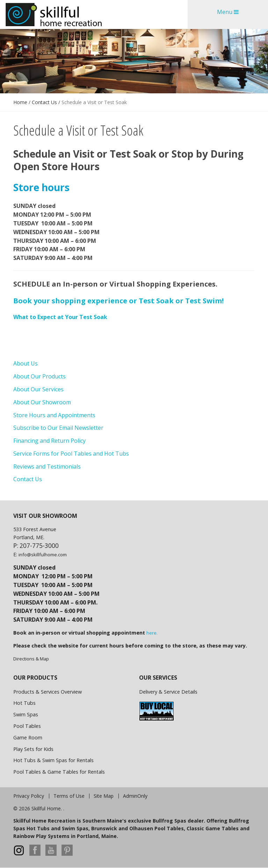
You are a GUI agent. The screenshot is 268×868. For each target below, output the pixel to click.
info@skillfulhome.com (43, 555)
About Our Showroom (42, 402)
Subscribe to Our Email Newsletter (58, 428)
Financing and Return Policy (49, 441)
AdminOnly (135, 796)
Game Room (28, 737)
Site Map (104, 796)
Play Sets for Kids (33, 749)
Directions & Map (31, 659)
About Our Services (38, 389)
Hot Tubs (24, 703)
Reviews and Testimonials (47, 466)
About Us (26, 363)
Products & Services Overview (48, 692)
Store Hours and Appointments (54, 415)
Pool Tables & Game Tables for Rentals (59, 772)
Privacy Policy (29, 796)
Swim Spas (26, 714)
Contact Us (44, 102)
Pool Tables (27, 726)
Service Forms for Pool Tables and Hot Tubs (71, 454)
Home (20, 102)
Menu (228, 12)
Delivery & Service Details (168, 692)
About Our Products (39, 376)
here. (152, 633)
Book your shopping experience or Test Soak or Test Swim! (118, 301)
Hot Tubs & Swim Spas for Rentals (53, 760)
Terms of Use (69, 796)
